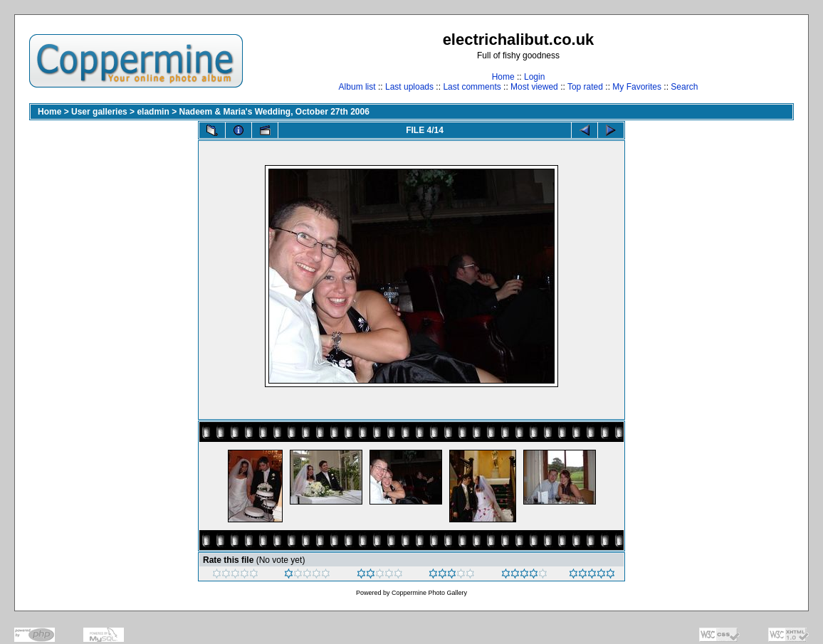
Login (534, 77)
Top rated (585, 87)
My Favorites (637, 87)
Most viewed (534, 87)
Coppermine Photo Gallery (429, 593)
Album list (357, 87)
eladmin (153, 112)
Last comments (472, 87)
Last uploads (409, 87)
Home (503, 77)
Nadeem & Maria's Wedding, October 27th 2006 (274, 112)
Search (684, 87)
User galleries (99, 112)
